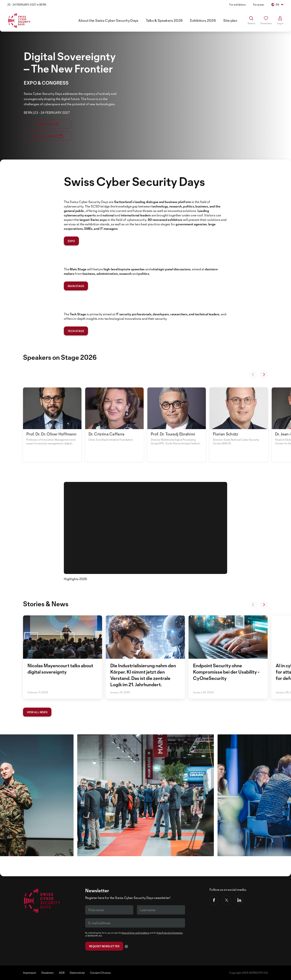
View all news (37, 712)
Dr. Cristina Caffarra (107, 434)
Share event (48, 124)
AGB (62, 973)
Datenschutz (77, 973)
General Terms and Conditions (135, 933)
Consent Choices (100, 973)
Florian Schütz (225, 434)
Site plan (230, 20)
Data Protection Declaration (170, 933)
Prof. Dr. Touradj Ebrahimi (173, 434)
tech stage (76, 331)
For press (259, 5)
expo (71, 241)
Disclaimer (48, 973)
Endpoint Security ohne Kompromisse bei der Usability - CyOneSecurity (226, 672)
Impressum (30, 973)
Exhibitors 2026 (203, 20)
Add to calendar (47, 136)
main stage (76, 286)
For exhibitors (237, 5)
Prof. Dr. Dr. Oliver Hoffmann (51, 434)
